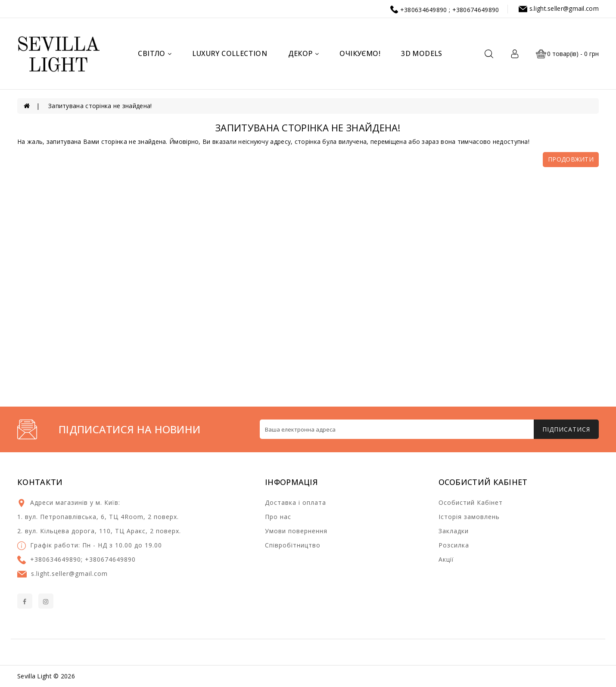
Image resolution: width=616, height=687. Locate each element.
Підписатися (566, 429)
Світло (155, 53)
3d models (422, 53)
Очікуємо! (360, 53)
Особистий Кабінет (471, 502)
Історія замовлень (469, 517)
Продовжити (571, 159)
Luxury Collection (230, 53)
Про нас (278, 517)
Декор (303, 53)
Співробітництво (293, 545)
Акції (446, 559)
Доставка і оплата (296, 502)
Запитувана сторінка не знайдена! (100, 106)
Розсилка (454, 545)
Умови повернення (296, 531)
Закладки (454, 531)
